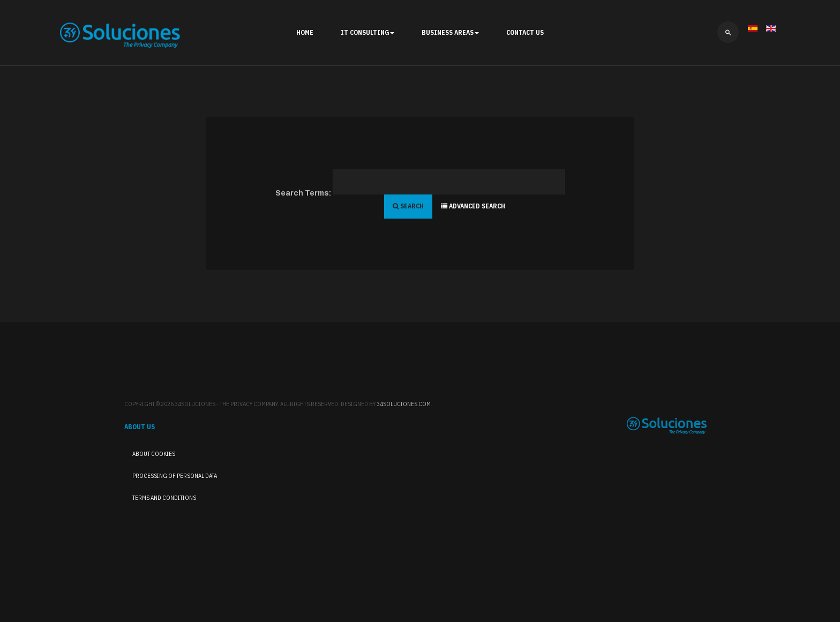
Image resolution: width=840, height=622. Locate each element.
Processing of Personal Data (175, 476)
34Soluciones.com (404, 404)
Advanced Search (473, 206)
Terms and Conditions (164, 498)
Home (305, 32)
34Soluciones (667, 425)
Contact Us (525, 32)
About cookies (154, 454)
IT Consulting (367, 32)
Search (408, 206)
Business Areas (450, 32)
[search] (728, 32)
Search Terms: (303, 193)
